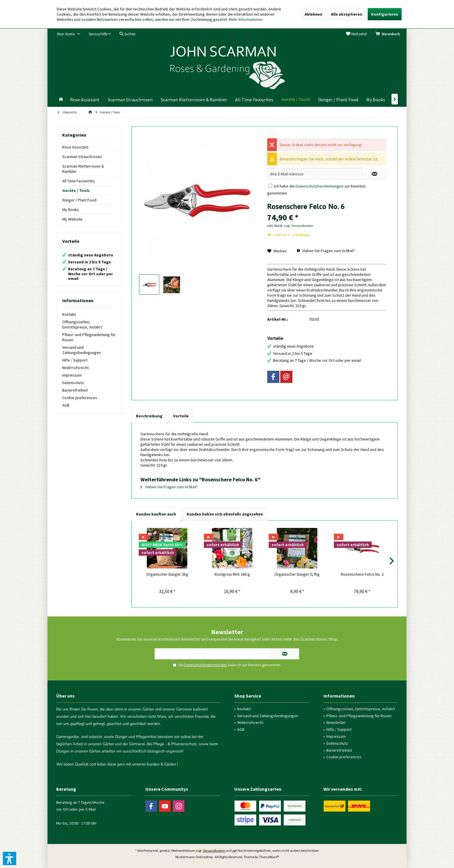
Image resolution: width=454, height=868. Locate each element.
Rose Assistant (75, 147)
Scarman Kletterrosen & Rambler (83, 169)
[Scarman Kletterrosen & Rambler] (194, 100)
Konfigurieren (385, 14)
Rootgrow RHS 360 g (232, 574)
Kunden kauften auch (156, 514)
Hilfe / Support (75, 360)
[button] (10, 858)
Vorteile (181, 416)
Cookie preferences (80, 398)
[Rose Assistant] (85, 100)
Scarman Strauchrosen (82, 157)
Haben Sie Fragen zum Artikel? (326, 251)
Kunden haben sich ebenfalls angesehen (225, 514)
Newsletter (336, 722)
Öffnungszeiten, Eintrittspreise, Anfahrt (82, 324)
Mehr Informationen (246, 19)
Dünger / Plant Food (79, 200)
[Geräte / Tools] (296, 99)
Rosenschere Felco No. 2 (362, 574)
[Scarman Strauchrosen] (130, 100)
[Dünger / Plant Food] (338, 100)
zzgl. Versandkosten (299, 226)
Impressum (72, 375)
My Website (72, 219)
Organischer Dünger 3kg (167, 574)
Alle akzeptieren (347, 14)
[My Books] (376, 100)
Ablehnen (313, 14)
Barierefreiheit (75, 390)
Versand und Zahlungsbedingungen (82, 350)
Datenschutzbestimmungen (320, 186)
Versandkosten (214, 850)
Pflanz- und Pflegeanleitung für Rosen (89, 337)
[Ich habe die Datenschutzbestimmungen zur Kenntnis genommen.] (270, 186)
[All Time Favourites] (254, 100)
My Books (71, 210)
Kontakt (69, 314)
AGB (66, 405)
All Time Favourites (79, 181)
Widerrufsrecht (75, 368)
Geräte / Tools (76, 190)
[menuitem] (389, 34)
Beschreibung (149, 416)
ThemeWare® (269, 857)
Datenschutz (73, 383)
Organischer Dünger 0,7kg (297, 574)
